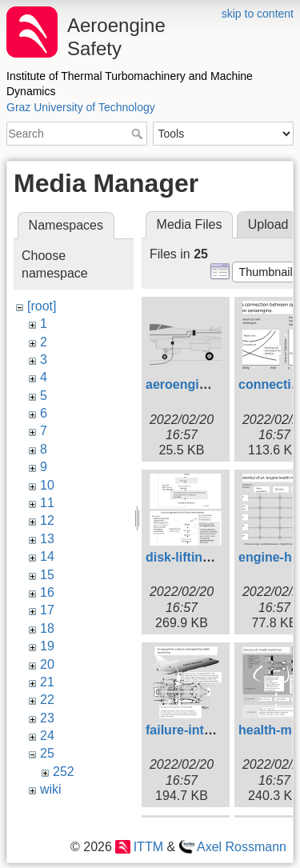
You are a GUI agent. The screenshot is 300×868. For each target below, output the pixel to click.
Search (139, 134)
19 (47, 646)
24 (47, 736)
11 (47, 503)
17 (47, 610)
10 (47, 485)
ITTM (148, 847)
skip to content (258, 14)
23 (47, 718)
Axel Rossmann (242, 847)
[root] (42, 306)
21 (47, 682)
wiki (51, 789)
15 (47, 575)
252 (64, 772)
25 (47, 753)
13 (47, 539)
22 (47, 700)
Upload (268, 224)
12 (47, 520)
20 (47, 664)
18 (47, 628)
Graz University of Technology (81, 107)
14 (47, 556)
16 (47, 592)
